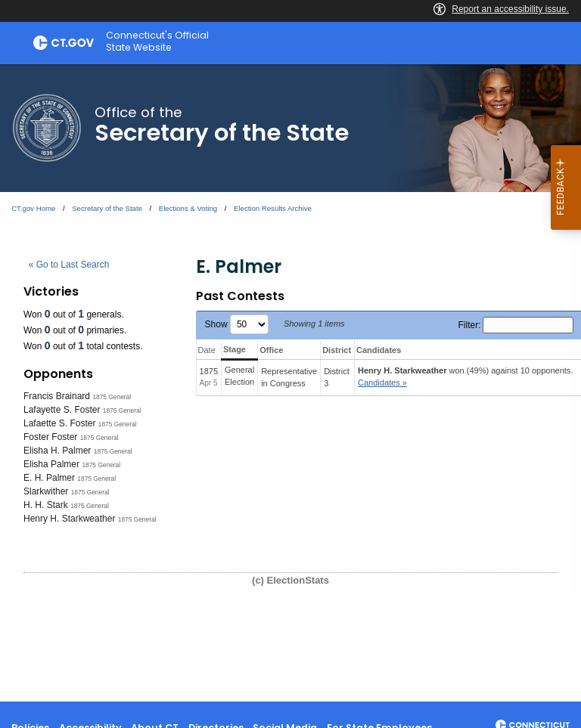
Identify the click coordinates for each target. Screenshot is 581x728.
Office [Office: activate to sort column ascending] (271, 350)
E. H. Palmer (49, 478)
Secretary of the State (107, 208)
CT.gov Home (33, 208)
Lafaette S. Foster (59, 423)
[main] (290, 383)
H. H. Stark (46, 505)
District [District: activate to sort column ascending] (337, 350)
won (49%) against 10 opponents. (465, 377)
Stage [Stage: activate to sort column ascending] (235, 349)
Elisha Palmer (51, 464)
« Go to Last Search (69, 265)
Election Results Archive (273, 208)
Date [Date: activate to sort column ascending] (207, 350)
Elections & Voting (188, 208)
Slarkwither (46, 491)
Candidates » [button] (382, 383)
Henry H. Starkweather (69, 519)
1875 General (112, 397)
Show (237, 324)
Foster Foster (50, 437)
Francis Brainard (57, 396)
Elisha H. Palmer (57, 451)
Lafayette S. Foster (62, 410)
